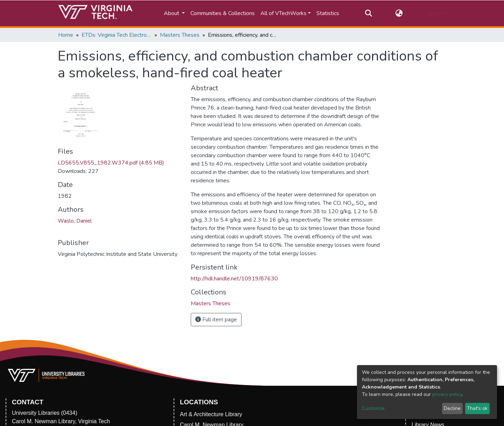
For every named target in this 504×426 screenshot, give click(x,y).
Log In (434, 13)
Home (66, 35)
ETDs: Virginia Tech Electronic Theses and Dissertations (117, 35)
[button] (399, 13)
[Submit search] (368, 13)
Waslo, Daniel (75, 221)
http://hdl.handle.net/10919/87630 (234, 279)
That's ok (477, 408)
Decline (452, 408)
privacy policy (447, 394)
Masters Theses (180, 35)
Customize (373, 408)
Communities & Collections (223, 13)
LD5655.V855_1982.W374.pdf (111, 163)
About (172, 13)
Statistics (328, 13)
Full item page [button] (216, 320)
